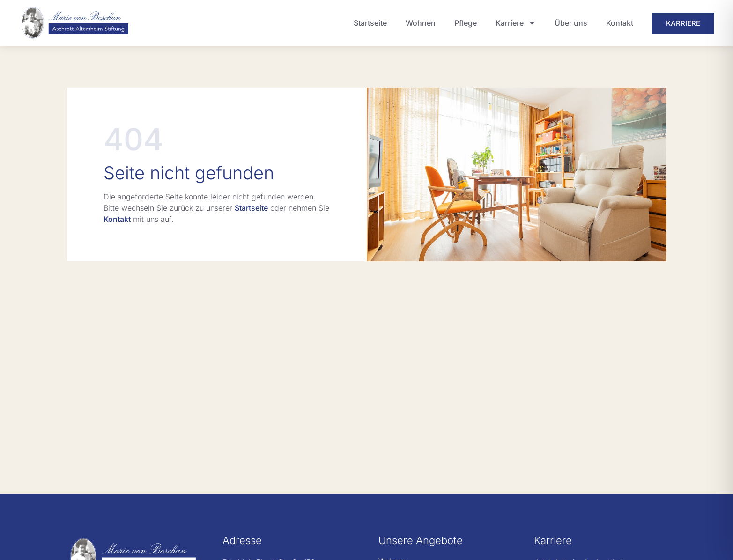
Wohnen (421, 23)
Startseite (370, 23)
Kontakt (620, 23)
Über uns (571, 23)
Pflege (466, 23)
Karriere (516, 23)
